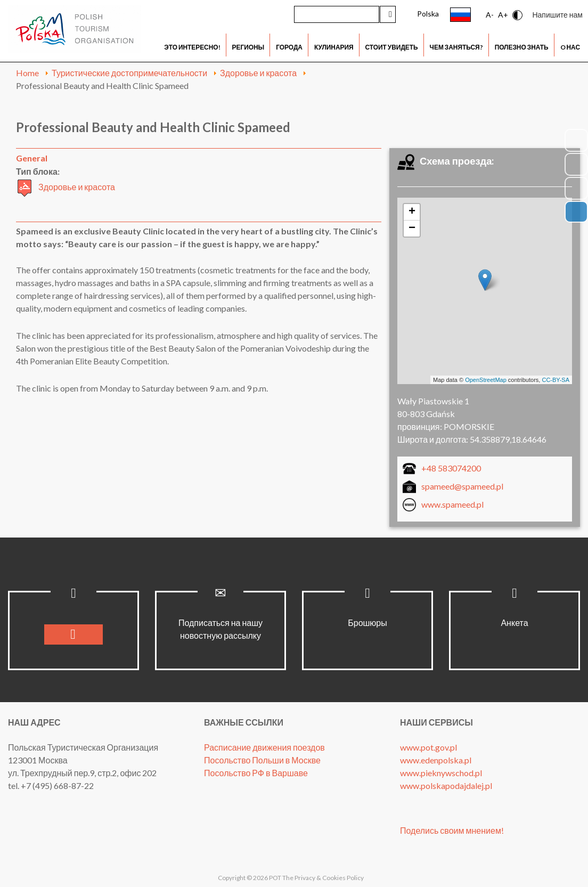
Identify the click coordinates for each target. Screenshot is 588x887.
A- (490, 15)
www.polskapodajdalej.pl (446, 786)
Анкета (514, 622)
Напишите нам (557, 15)
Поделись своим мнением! (452, 830)
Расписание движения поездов (264, 747)
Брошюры (367, 622)
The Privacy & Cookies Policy (323, 878)
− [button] (412, 229)
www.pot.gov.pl (428, 747)
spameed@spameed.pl (462, 486)
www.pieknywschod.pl (441, 773)
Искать (388, 14)
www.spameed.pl (452, 504)
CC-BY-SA (556, 380)
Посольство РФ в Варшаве (256, 773)
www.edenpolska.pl (436, 760)
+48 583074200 (451, 468)
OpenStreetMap (486, 380)
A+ (503, 15)
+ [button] (412, 212)
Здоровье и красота (77, 187)
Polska (428, 14)
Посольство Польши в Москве (262, 760)
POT (275, 878)
